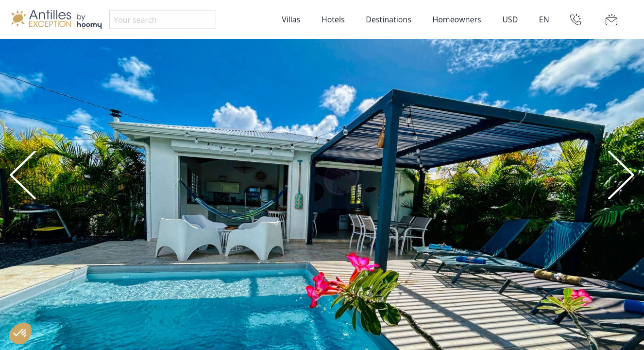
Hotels (333, 19)
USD (510, 19)
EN (544, 19)
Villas (291, 19)
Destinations (388, 19)
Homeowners (457, 19)
